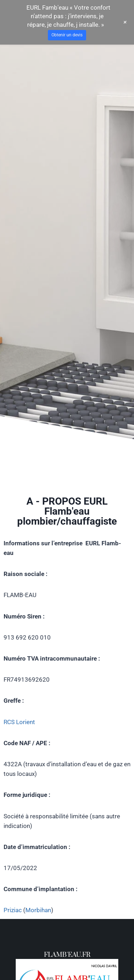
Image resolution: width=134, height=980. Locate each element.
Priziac (13, 910)
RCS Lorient (19, 722)
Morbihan (38, 910)
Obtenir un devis (67, 35)
